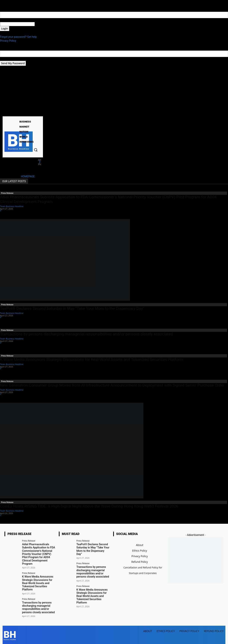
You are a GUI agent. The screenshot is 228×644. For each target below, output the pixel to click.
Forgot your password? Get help (18, 37)
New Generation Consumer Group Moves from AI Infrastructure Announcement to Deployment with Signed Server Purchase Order (112, 385)
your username (9, 20)
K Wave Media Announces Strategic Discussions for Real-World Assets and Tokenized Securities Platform (92, 360)
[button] (36, 150)
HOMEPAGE (28, 176)
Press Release (7, 193)
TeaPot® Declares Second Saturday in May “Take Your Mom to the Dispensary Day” (72, 308)
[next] (40, 162)
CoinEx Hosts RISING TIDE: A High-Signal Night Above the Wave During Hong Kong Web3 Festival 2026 (89, 506)
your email (6, 59)
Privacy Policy (8, 41)
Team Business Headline (12, 206)
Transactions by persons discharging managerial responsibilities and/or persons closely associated (86, 334)
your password (43, 24)
